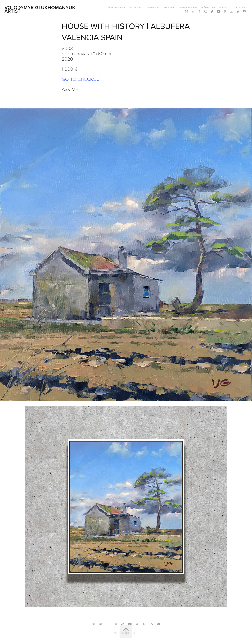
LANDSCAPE (152, 7)
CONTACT (240, 7)
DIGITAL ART (208, 7)
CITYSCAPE (135, 7)
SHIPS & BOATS (116, 7)
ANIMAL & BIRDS (188, 7)
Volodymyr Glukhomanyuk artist (40, 9)
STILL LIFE (169, 7)
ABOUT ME (225, 7)
